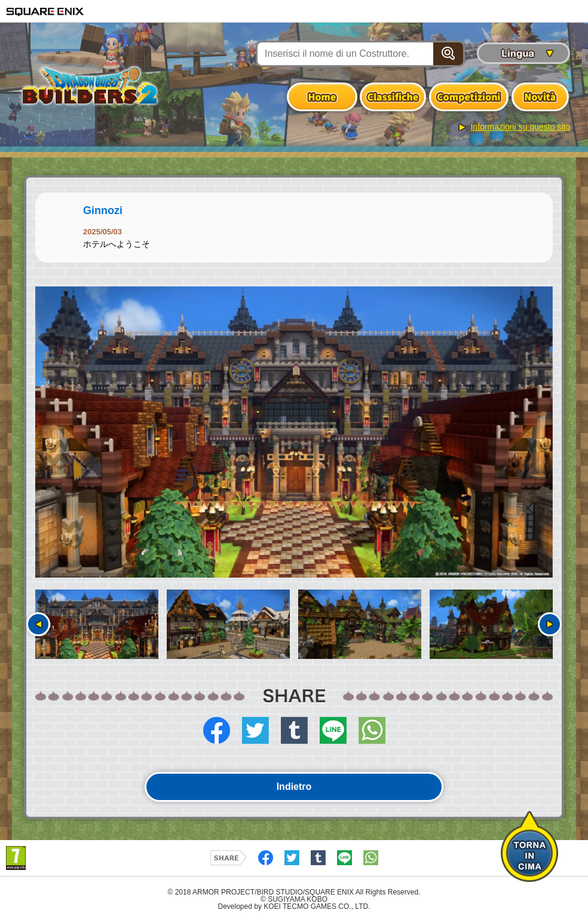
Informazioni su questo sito (520, 127)
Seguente (550, 624)
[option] (294, 432)
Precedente (38, 624)
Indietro (294, 787)
